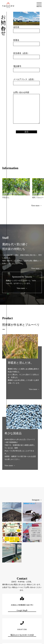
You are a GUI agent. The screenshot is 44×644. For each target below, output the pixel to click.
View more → (37, 268)
